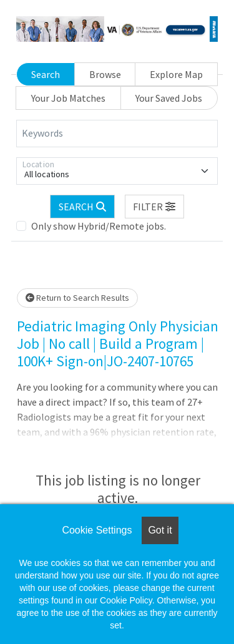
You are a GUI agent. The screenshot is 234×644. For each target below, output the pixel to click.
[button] (155, 207)
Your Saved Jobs (169, 98)
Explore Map (176, 74)
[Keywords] (117, 134)
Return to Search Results (77, 298)
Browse (105, 74)
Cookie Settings (97, 530)
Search (46, 74)
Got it (160, 530)
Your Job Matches (68, 98)
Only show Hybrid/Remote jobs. (99, 226)
